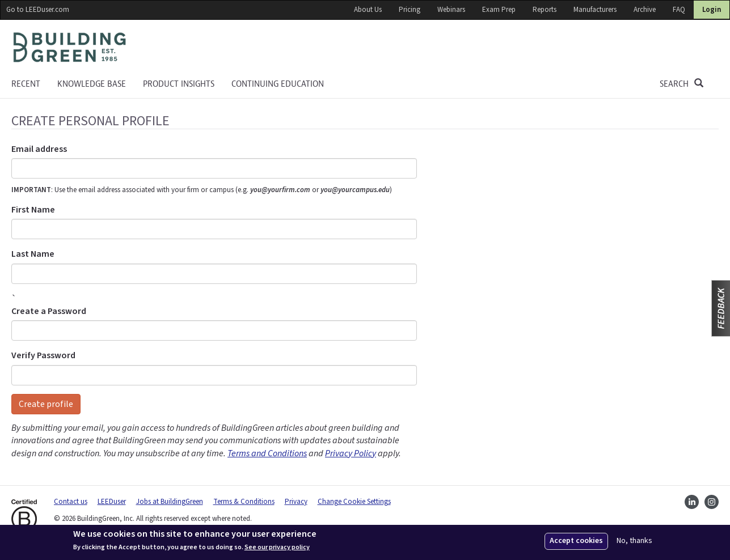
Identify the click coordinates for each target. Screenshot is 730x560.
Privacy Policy (351, 453)
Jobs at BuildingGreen (170, 502)
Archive (645, 10)
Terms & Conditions (244, 502)
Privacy (296, 502)
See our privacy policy (277, 548)
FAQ (679, 10)
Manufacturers (595, 10)
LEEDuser (112, 502)
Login (712, 10)
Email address (39, 149)
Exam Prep (499, 10)
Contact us (71, 502)
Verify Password (43, 355)
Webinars (451, 10)
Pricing (410, 10)
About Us (368, 10)
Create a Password (49, 311)
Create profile (46, 404)
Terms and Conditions (267, 453)
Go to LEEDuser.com (38, 10)
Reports (545, 10)
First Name (33, 210)
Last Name (33, 254)
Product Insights (179, 84)
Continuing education (278, 84)
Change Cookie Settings (354, 502)
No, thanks (634, 541)
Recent (26, 84)
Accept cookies (576, 541)
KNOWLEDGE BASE (92, 84)
